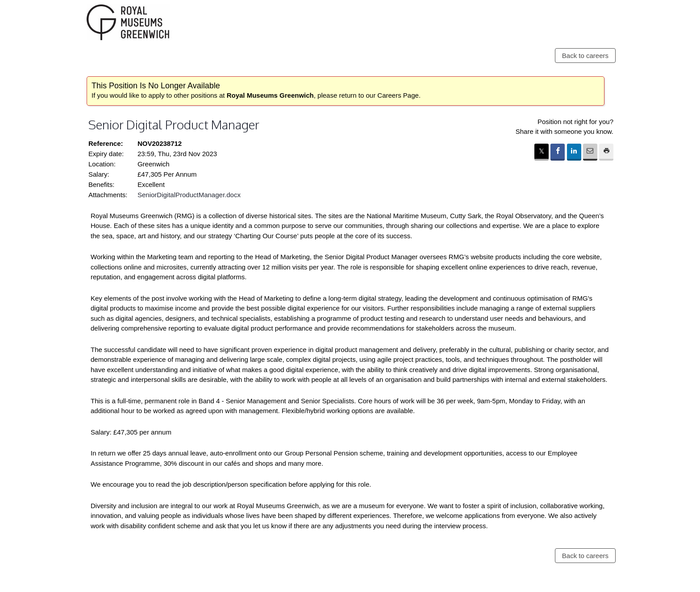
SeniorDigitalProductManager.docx (189, 195)
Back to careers (585, 56)
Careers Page (398, 95)
